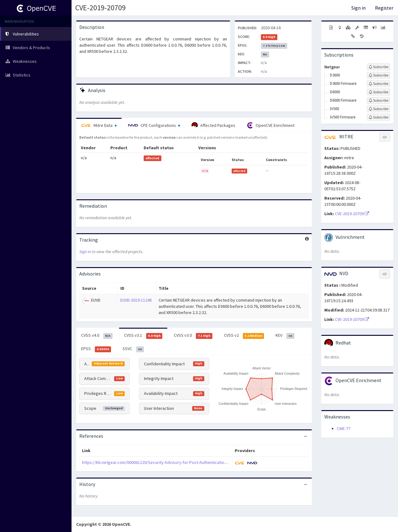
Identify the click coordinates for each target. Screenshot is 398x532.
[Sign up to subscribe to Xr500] (379, 109)
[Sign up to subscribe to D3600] (379, 75)
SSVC (133, 349)
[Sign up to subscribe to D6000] (379, 92)
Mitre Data (99, 125)
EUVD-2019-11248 (136, 300)
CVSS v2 (244, 335)
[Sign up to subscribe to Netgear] (379, 67)
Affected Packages (213, 125)
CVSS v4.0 (97, 335)
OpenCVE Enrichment (271, 125)
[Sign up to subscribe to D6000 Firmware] (379, 100)
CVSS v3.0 (193, 335)
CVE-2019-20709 (100, 8)
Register (384, 8)
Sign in (359, 8)
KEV (285, 335)
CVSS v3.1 (143, 335)
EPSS (96, 349)
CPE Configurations (154, 125)
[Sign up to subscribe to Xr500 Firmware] (379, 117)
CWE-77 (344, 428)
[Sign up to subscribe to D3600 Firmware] (379, 84)
